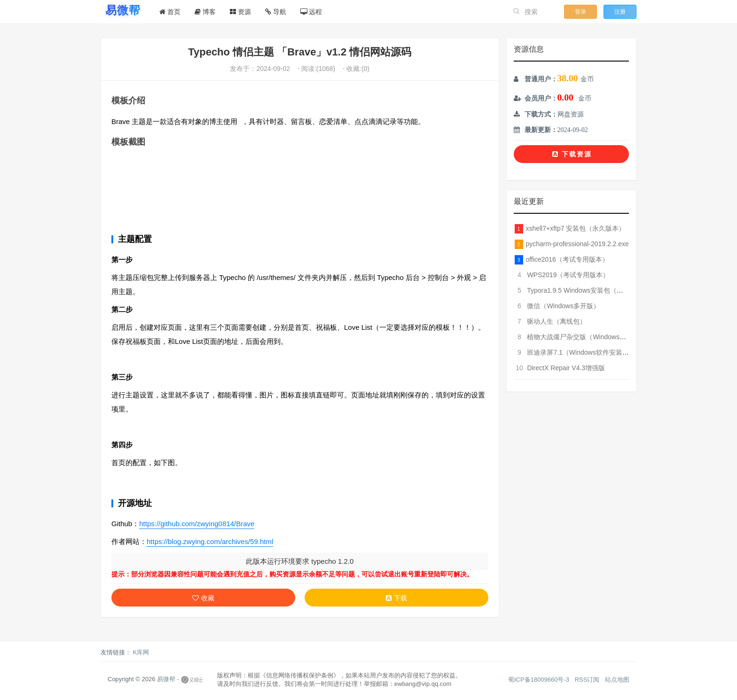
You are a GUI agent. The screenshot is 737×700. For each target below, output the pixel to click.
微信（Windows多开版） (563, 306)
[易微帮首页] (123, 10)
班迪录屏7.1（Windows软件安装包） (581, 352)
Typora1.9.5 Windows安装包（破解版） (585, 290)
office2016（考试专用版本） (567, 259)
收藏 (203, 598)
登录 (580, 12)
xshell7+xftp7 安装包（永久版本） (575, 228)
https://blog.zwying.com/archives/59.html (210, 541)
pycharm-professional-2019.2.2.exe (577, 244)
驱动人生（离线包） (557, 321)
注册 (620, 12)
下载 (396, 598)
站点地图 (617, 680)
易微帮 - (168, 680)
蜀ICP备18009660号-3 (539, 680)
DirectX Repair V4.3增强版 (566, 368)
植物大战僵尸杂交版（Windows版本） (583, 337)
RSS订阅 (587, 680)
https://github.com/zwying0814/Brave (197, 524)
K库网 (141, 652)
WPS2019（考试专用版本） (568, 275)
